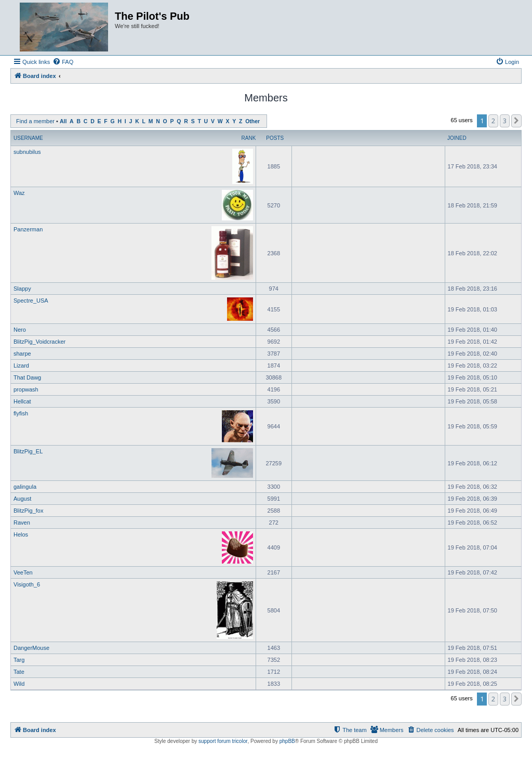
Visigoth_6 (27, 584)
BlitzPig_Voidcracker (39, 342)
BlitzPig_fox (28, 511)
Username (28, 138)
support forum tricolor (223, 741)
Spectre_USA (31, 301)
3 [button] (505, 121)
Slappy (22, 289)
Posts (275, 138)
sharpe (22, 354)
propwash (26, 389)
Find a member (35, 121)
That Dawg (27, 377)
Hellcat (22, 401)
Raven (22, 523)
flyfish (21, 413)
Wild (19, 684)
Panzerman (28, 229)
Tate (19, 672)
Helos (21, 534)
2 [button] (493, 121)
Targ (19, 660)
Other (252, 121)
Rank (249, 138)
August (22, 499)
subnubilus (27, 152)
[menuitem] (63, 62)
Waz (19, 193)
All (63, 121)
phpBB (287, 741)
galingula (25, 487)
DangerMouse (31, 648)
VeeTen (23, 572)
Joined (457, 138)
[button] (516, 121)
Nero (20, 330)
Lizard (21, 366)
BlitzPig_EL (28, 451)
